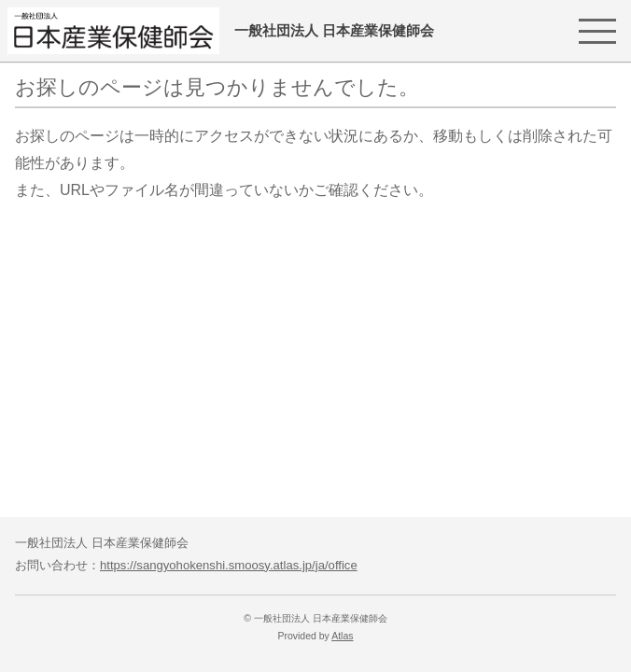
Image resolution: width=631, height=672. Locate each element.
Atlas (342, 636)
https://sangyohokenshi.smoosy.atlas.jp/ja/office (229, 565)
